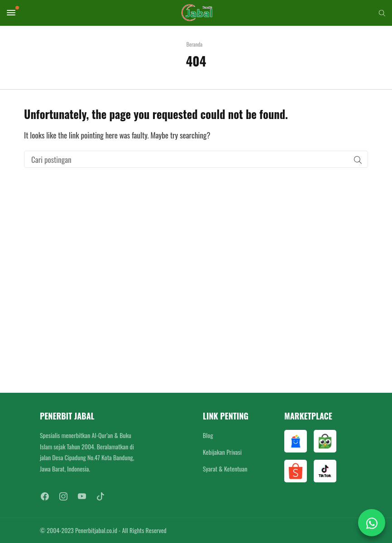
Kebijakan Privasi (222, 452)
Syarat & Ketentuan (225, 469)
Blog (208, 435)
